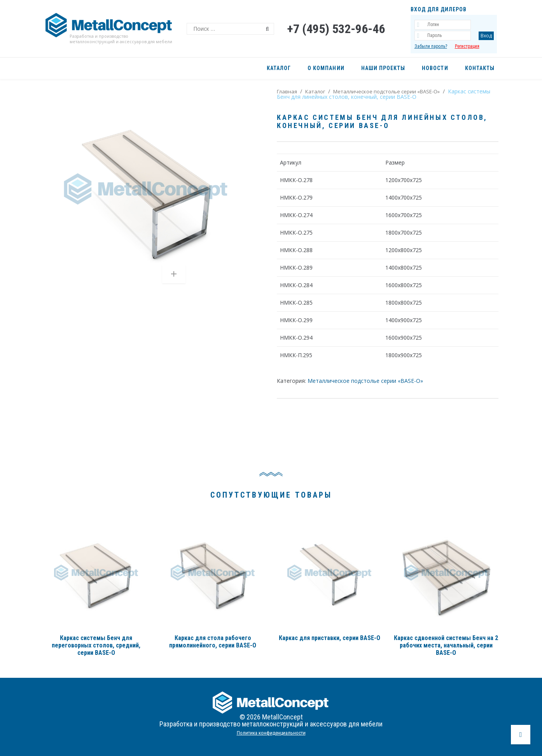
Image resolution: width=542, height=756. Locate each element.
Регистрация (467, 46)
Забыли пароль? (431, 46)
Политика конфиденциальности (271, 733)
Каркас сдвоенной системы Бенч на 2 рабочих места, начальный (446, 645)
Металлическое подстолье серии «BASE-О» (386, 91)
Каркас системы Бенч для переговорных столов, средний (96, 645)
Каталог (315, 91)
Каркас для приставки (330, 638)
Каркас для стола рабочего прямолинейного (213, 642)
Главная (287, 91)
